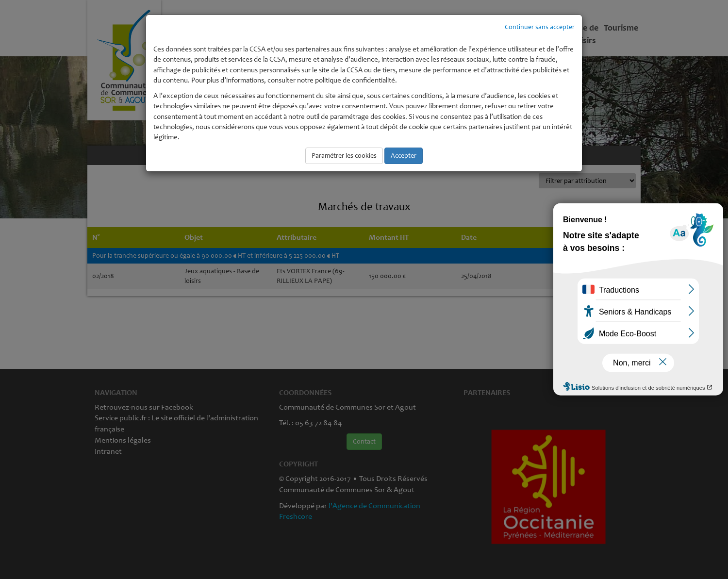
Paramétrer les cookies (344, 156)
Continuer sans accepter (540, 27)
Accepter (404, 156)
